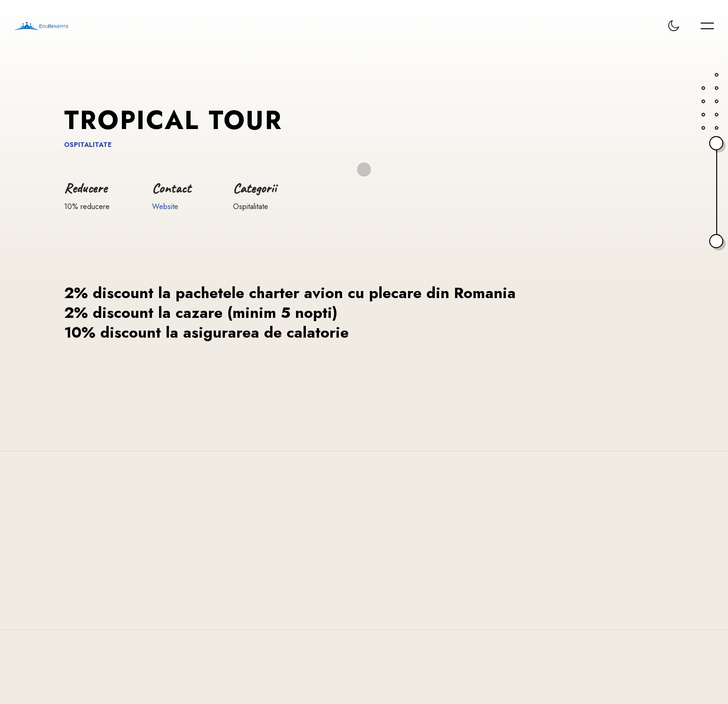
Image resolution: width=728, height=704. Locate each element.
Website (165, 206)
